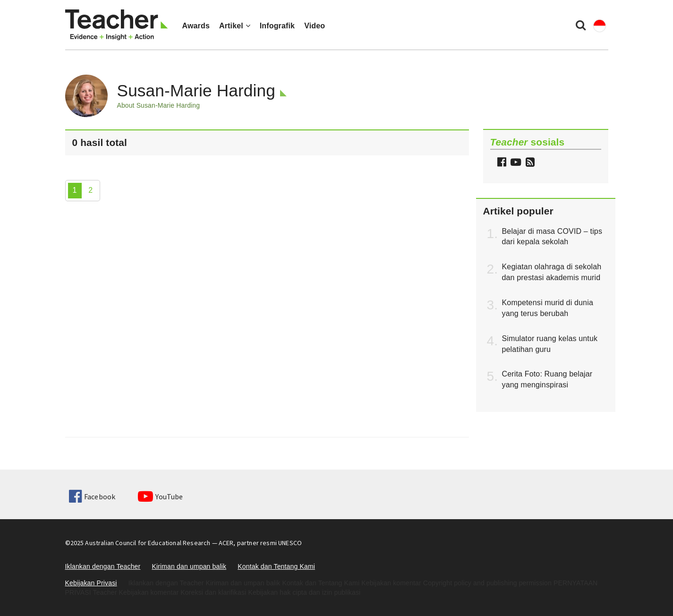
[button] (529, 163)
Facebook (92, 496)
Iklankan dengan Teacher (103, 566)
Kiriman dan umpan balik (189, 566)
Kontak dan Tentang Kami (276, 566)
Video (315, 26)
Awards (196, 26)
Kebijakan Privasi (91, 583)
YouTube (160, 496)
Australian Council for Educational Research (148, 543)
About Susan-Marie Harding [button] (159, 105)
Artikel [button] (235, 26)
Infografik (277, 26)
